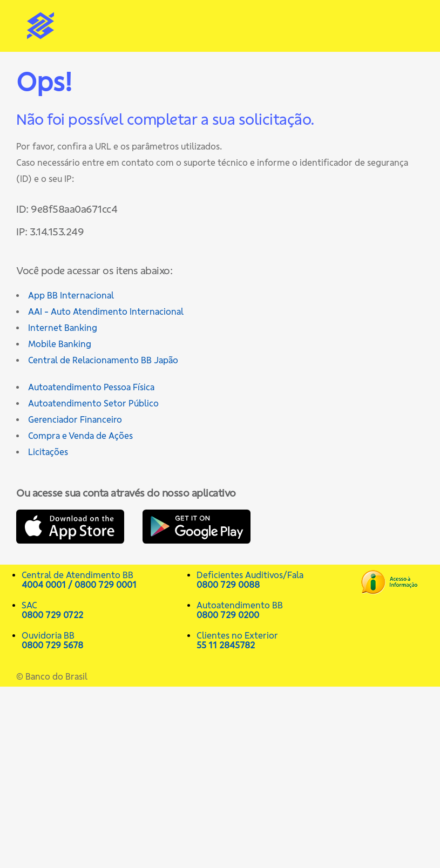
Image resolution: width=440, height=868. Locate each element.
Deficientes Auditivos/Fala (279, 580)
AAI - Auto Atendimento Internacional (106, 311)
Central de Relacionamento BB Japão (103, 360)
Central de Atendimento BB (104, 580)
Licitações (48, 452)
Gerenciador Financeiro (75, 419)
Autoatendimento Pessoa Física (91, 387)
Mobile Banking (60, 344)
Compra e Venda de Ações (80, 436)
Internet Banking (63, 328)
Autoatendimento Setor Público (93, 403)
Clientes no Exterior (279, 640)
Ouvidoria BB (104, 640)
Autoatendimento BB (279, 610)
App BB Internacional (71, 295)
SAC (104, 610)
